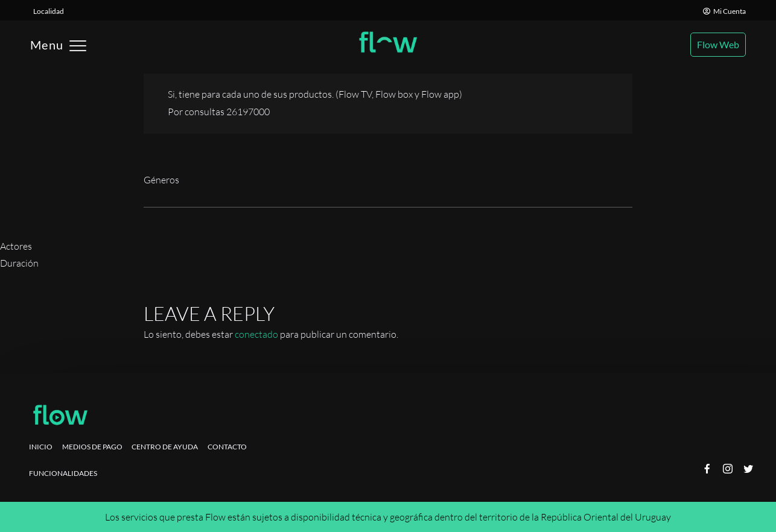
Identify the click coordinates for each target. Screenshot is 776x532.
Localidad (49, 11)
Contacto (227, 447)
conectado (256, 334)
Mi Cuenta (724, 11)
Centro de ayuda (165, 447)
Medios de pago (92, 447)
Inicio (41, 447)
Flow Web (718, 44)
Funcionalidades (63, 473)
